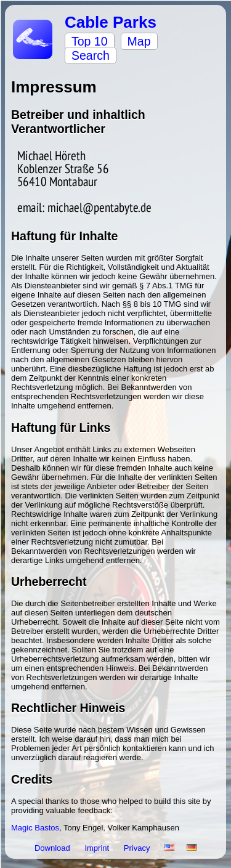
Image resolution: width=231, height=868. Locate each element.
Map (139, 41)
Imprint (98, 848)
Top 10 (90, 41)
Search (91, 55)
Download (53, 848)
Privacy (138, 848)
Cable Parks (111, 22)
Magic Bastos (35, 828)
